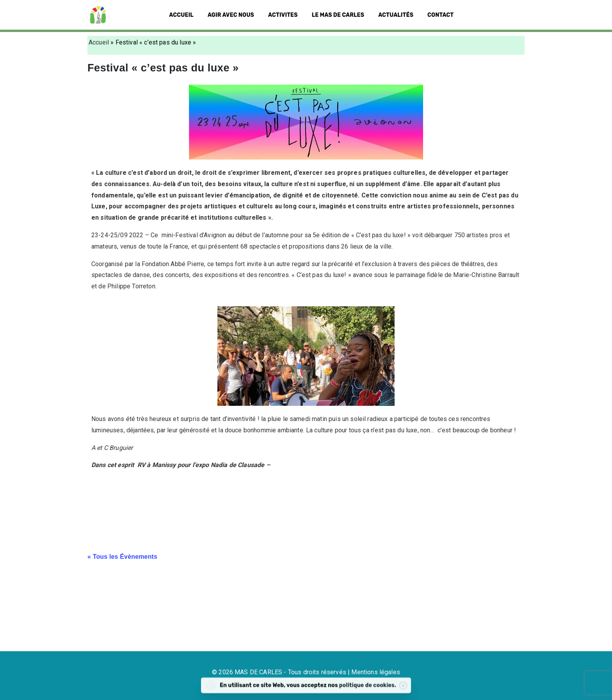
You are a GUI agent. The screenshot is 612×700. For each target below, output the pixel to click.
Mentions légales (376, 672)
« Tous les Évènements (122, 557)
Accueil (99, 42)
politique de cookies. (381, 689)
